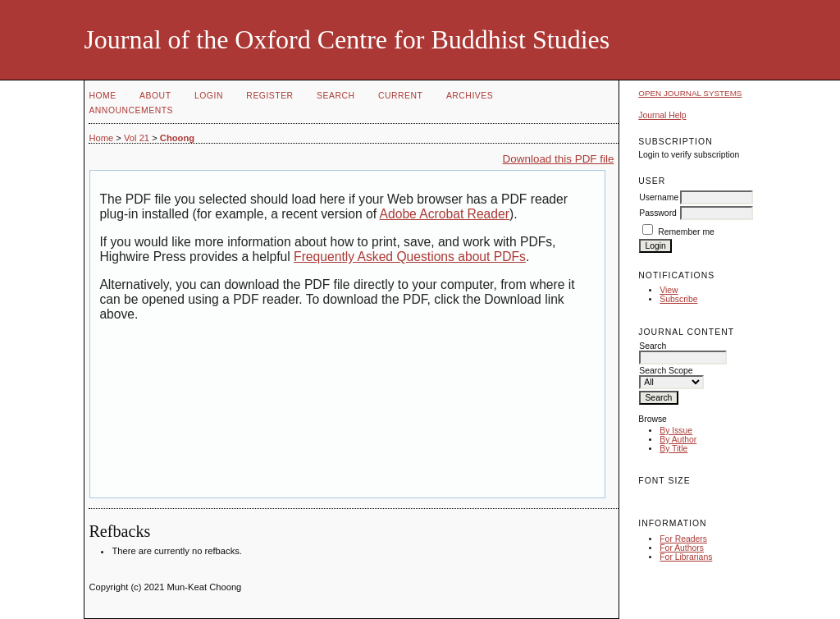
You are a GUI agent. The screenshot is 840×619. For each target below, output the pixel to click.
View (669, 290)
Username (659, 197)
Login (209, 96)
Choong (177, 138)
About (155, 96)
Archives (470, 96)
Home (102, 96)
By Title (673, 449)
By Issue (676, 431)
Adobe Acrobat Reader (445, 214)
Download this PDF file (559, 159)
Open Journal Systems (690, 93)
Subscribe (678, 299)
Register (269, 96)
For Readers (683, 539)
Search (336, 96)
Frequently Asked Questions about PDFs (410, 257)
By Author (678, 440)
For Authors (682, 548)
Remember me (686, 232)
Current (400, 96)
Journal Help (662, 115)
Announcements (131, 110)
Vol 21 (137, 138)
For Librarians (686, 557)
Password (658, 213)
